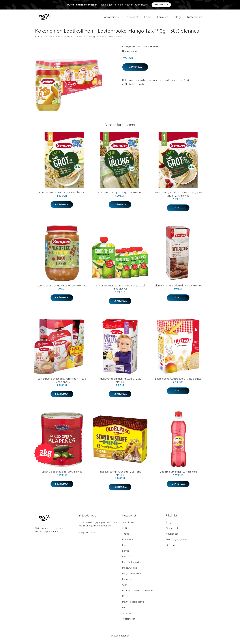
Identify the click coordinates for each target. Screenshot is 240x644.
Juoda (126, 537)
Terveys (127, 616)
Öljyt (125, 588)
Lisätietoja (135, 70)
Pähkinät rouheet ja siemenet (138, 594)
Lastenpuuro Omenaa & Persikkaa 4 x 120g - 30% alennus (62, 383)
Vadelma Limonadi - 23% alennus (178, 475)
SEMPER (154, 50)
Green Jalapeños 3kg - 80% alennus (62, 475)
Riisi (124, 611)
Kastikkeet (131, 19)
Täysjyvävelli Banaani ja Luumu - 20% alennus (120, 383)
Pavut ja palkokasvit (133, 605)
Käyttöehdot (173, 537)
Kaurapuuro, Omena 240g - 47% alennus (62, 196)
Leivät (126, 554)
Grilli (125, 531)
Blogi (177, 19)
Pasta (125, 599)
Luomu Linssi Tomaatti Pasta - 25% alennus (62, 289)
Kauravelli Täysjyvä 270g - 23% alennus (120, 196)
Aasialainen (111, 19)
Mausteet (127, 582)
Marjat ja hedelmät (132, 576)
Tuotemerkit (194, 19)
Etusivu (39, 40)
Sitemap (170, 548)
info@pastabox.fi (88, 536)
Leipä (148, 19)
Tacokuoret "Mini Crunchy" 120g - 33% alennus (120, 476)
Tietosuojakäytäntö (176, 542)
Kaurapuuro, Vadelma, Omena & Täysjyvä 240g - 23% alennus (178, 197)
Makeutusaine (130, 571)
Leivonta (163, 19)
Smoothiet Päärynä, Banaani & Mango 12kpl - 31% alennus (120, 290)
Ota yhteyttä (173, 531)
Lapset (126, 548)
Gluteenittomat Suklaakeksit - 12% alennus (178, 289)
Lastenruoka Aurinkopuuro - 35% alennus (178, 382)
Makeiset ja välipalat (133, 565)
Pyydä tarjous (161, 5)
